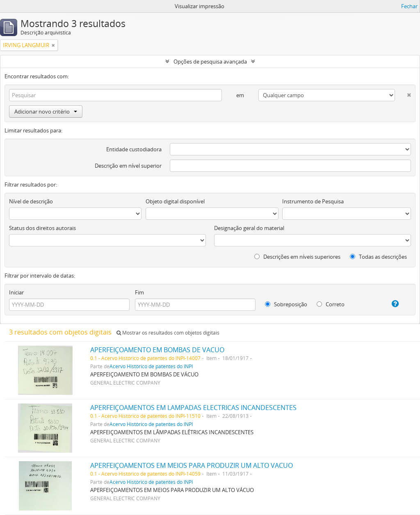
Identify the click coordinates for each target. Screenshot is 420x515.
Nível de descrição (31, 201)
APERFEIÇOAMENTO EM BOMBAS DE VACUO (157, 350)
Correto (331, 304)
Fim (139, 292)
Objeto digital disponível (175, 201)
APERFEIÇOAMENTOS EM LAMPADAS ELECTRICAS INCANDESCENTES (193, 408)
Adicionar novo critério (46, 112)
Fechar (409, 6)
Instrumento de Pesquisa (313, 201)
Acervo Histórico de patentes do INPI (151, 366)
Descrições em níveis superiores (297, 257)
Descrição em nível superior (128, 166)
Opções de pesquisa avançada (210, 62)
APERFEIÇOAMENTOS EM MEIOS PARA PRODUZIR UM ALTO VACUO (192, 465)
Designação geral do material (249, 228)
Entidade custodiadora (134, 149)
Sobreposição (286, 304)
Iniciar (16, 292)
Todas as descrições (378, 257)
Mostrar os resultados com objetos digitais (168, 333)
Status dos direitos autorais (42, 228)
